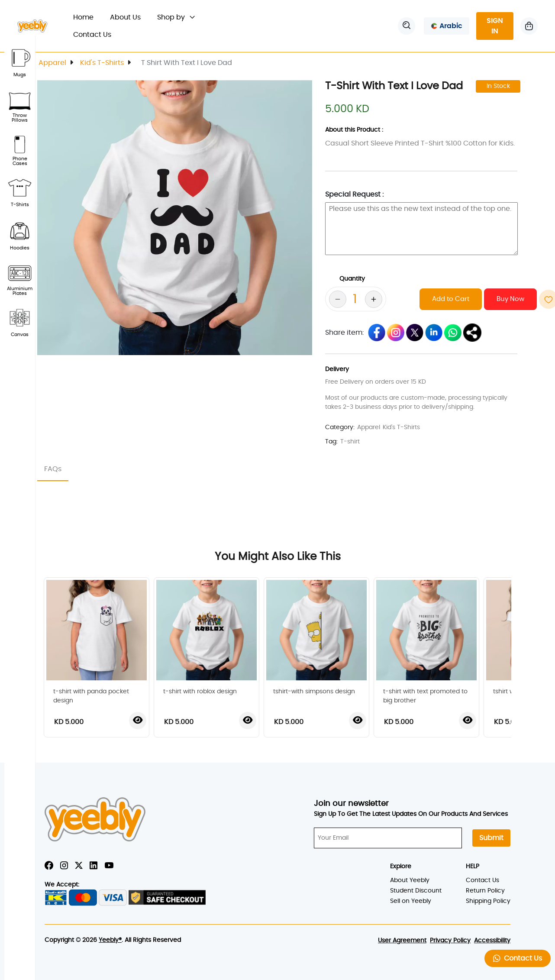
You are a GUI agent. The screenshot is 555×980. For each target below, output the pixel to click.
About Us (125, 17)
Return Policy (485, 891)
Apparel (52, 63)
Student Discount (416, 891)
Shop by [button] (176, 17)
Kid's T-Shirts (102, 63)
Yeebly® (110, 940)
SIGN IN (495, 26)
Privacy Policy (450, 941)
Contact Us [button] (518, 958)
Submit (491, 838)
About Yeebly (410, 880)
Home (87, 16)
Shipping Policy (488, 901)
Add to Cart (451, 299)
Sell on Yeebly (411, 901)
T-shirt (350, 442)
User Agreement (402, 941)
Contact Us (92, 35)
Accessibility (492, 941)
